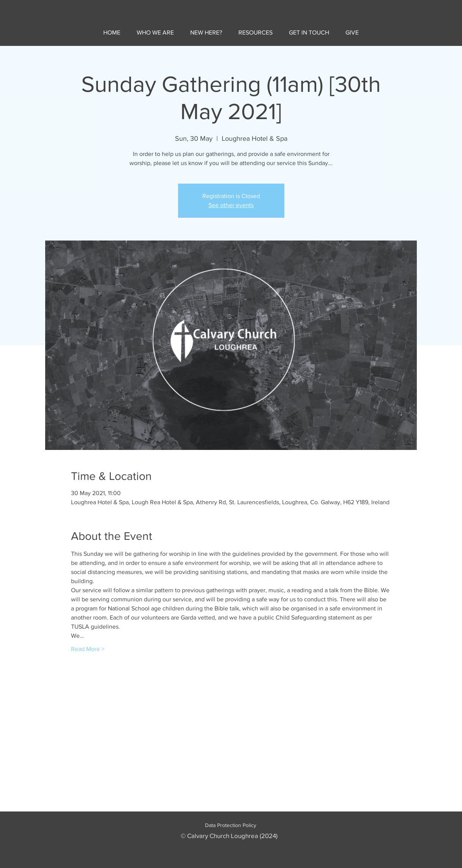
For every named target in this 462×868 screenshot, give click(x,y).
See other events (231, 205)
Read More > (88, 649)
